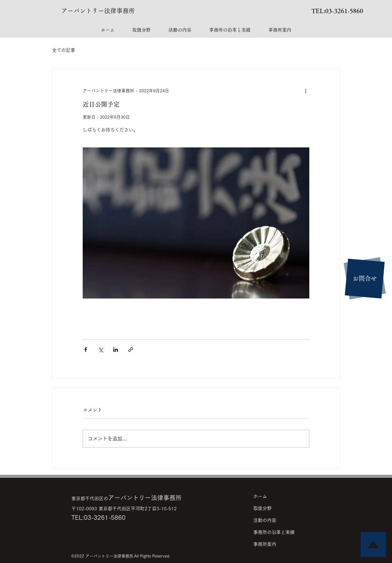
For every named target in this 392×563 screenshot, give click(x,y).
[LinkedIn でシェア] (116, 350)
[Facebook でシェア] (86, 350)
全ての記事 (64, 50)
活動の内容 (265, 520)
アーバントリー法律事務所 (98, 11)
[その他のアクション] (306, 91)
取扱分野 (262, 508)
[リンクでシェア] (131, 350)
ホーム (260, 496)
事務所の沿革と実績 (274, 532)
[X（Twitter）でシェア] (101, 350)
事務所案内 (265, 544)
